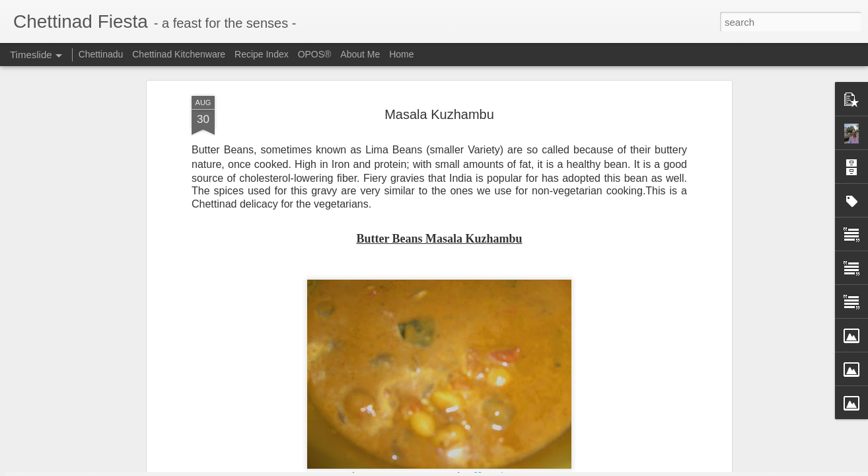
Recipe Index (262, 54)
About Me (360, 54)
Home (401, 54)
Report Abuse (514, 469)
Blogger (475, 469)
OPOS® (315, 54)
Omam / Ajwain (595, 428)
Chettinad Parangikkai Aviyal (622, 451)
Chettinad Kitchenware (179, 54)
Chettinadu (101, 54)
